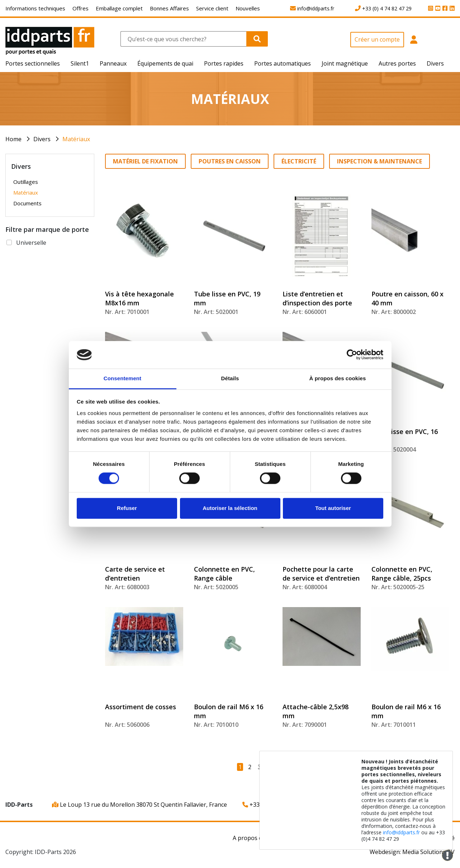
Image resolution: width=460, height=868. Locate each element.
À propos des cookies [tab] (338, 378)
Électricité (299, 161)
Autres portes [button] (397, 63)
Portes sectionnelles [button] (33, 63)
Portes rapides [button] (224, 63)
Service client (212, 8)
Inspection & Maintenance (380, 161)
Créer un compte (377, 39)
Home (13, 139)
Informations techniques (35, 8)
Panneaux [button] (113, 63)
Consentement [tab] (122, 378)
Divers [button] (435, 63)
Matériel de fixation (145, 161)
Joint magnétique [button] (345, 63)
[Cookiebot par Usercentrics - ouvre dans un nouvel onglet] (352, 355)
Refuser (127, 508)
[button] (414, 44)
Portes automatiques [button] (283, 63)
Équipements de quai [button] (165, 63)
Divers (42, 139)
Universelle (31, 243)
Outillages (26, 182)
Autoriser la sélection (230, 508)
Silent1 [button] (80, 63)
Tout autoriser (333, 508)
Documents (27, 203)
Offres (80, 8)
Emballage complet (119, 8)
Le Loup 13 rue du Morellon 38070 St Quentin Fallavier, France (139, 805)
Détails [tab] (230, 378)
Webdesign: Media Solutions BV (412, 852)
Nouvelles (248, 8)
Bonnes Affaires (169, 8)
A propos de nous (257, 838)
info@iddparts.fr (401, 832)
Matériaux (76, 139)
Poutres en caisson (230, 161)
